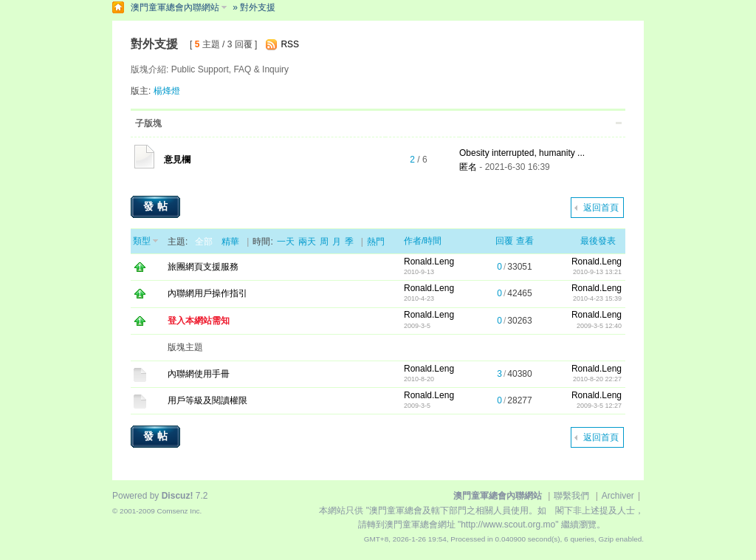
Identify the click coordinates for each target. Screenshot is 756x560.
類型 (142, 241)
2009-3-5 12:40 (599, 326)
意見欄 (177, 160)
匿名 (468, 167)
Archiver (618, 496)
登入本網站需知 (199, 321)
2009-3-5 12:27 (599, 406)
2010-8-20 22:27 (597, 379)
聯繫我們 (571, 496)
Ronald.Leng (429, 262)
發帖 (157, 206)
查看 (525, 241)
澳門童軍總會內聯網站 (175, 7)
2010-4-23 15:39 (597, 298)
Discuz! (178, 496)
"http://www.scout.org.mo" (508, 525)
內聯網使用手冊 (199, 374)
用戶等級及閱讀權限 (207, 400)
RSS (290, 44)
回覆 (504, 241)
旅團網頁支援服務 (203, 267)
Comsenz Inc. (179, 511)
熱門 (376, 242)
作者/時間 (423, 241)
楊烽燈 (167, 91)
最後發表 (598, 241)
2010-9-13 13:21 (597, 272)
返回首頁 (601, 208)
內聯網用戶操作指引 (207, 293)
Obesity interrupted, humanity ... (522, 153)
